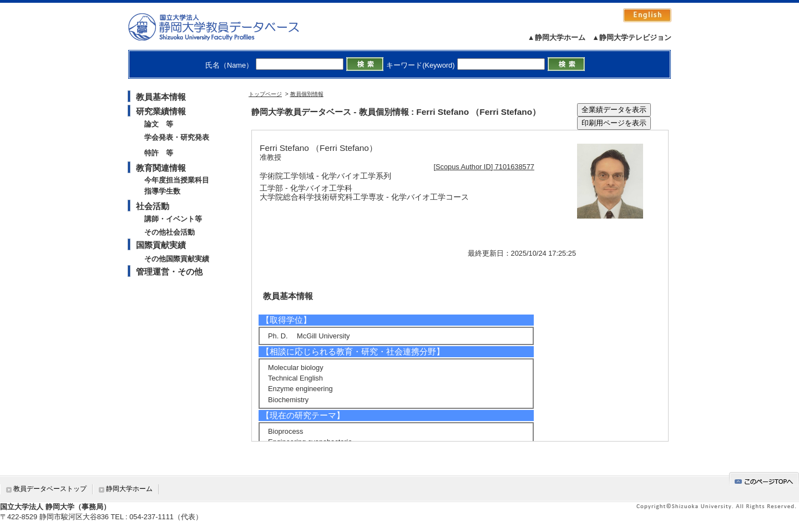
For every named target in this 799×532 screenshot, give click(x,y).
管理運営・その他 (169, 272)
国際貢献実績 (161, 245)
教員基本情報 (161, 97)
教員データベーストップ (50, 489)
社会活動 (153, 206)
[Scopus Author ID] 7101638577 (484, 167)
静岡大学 (225, 27)
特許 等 (159, 153)
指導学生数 (162, 191)
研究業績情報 (161, 111)
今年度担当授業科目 (177, 180)
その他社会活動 (170, 232)
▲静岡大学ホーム (557, 37)
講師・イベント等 (173, 219)
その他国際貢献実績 (177, 259)
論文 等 (159, 124)
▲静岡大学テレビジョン (632, 37)
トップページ (265, 94)
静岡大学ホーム (129, 489)
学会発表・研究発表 (177, 137)
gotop (764, 480)
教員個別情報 (307, 94)
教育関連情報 (161, 168)
